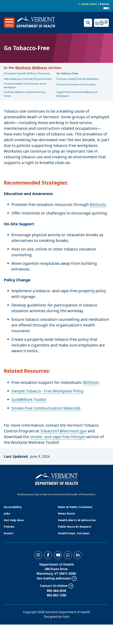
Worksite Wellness (31, 68)
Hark (66, 617)
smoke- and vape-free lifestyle (58, 437)
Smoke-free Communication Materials (46, 408)
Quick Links (89, 4)
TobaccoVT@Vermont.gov (63, 431)
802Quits (98, 204)
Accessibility (13, 507)
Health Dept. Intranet (74, 533)
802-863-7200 (56, 595)
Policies (9, 526)
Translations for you (102, 23)
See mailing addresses (54, 578)
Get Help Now (14, 520)
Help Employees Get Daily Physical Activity (28, 79)
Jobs (7, 513)
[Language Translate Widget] (106, 8)
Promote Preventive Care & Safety (76, 84)
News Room (66, 513)
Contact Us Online (54, 586)
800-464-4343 (56, 591)
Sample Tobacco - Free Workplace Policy (47, 391)
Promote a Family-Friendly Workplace (78, 79)
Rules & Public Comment (75, 507)
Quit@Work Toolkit (29, 400)
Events (105, 4)
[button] (9, 23)
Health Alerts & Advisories (77, 520)
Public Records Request (75, 526)
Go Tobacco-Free (67, 73)
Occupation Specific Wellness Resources (27, 73)
